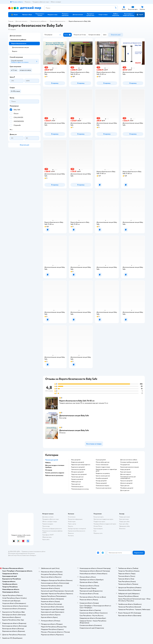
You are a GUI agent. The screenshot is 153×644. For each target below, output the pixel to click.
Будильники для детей (78, 467)
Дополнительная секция (20, 47)
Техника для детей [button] (52, 460)
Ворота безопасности (57, 21)
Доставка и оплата (48, 517)
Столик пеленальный (102, 465)
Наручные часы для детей (79, 474)
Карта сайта (46, 539)
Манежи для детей (101, 483)
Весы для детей (76, 460)
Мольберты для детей (127, 488)
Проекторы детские (77, 477)
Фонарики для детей (77, 472)
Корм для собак (124, 524)
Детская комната (21, 21)
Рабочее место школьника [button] (54, 475)
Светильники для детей (78, 470)
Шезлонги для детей (126, 483)
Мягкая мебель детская (103, 462)
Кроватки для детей (77, 479)
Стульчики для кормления (104, 488)
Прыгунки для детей (126, 481)
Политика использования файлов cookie (52, 532)
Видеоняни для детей (78, 462)
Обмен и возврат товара (50, 522)
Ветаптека (122, 529)
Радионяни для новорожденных (81, 465)
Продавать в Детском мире (50, 519)
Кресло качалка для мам (103, 476)
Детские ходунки (126, 474)
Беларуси (33, 555)
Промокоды (46, 526)
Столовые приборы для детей (129, 462)
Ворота (15, 51)
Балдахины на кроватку (103, 473)
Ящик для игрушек (126, 472)
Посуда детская (125, 465)
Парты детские (76, 484)
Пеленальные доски (77, 487)
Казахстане (26, 555)
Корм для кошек (124, 519)
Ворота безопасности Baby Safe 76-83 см (77, 401)
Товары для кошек (125, 517)
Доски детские (125, 490)
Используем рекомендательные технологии (21, 553)
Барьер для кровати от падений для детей (106, 470)
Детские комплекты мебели (129, 460)
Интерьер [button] (49, 470)
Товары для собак (124, 522)
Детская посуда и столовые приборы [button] (55, 466)
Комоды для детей (101, 481)
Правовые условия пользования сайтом (33, 551)
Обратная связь (47, 537)
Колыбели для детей (102, 478)
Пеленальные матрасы (103, 486)
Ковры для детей (125, 470)
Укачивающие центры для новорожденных (128, 478)
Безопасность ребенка (38, 21)
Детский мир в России (15, 555)
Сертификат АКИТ (48, 535)
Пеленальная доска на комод (80, 489)
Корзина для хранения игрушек (130, 467)
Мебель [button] (48, 463)
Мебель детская (76, 482)
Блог (95, 531)
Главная (11, 21)
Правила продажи (48, 524)
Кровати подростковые (103, 467)
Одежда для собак (125, 526)
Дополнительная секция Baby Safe (74, 416)
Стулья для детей (101, 460)
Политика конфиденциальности (52, 529)
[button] (140, 15)
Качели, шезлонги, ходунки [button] (55, 473)
